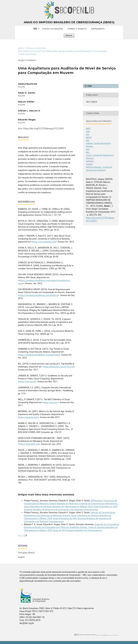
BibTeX (89, 137)
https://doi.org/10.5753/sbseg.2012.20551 (43, 129)
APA (88, 134)
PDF (89, 86)
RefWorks (90, 161)
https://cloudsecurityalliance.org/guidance (39, 295)
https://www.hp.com (28, 417)
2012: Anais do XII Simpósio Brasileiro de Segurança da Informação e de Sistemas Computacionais (63, 53)
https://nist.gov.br (27, 382)
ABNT (88, 129)
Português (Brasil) (26, 553)
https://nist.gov (51, 402)
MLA (88, 152)
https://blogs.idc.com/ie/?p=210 (59, 367)
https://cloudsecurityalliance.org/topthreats (39, 355)
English (21, 557)
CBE (88, 140)
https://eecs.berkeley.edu (44, 242)
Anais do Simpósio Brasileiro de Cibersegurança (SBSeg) (69, 22)
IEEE (88, 149)
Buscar (69, 35)
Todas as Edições (53, 29)
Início (21, 48)
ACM (88, 132)
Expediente (98, 29)
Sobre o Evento (77, 29)
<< (19, 535)
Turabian (89, 164)
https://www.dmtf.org (29, 444)
